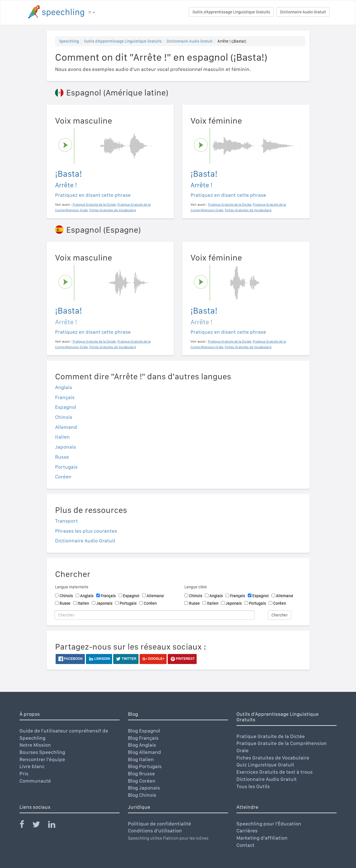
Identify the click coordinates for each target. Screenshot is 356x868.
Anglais (64, 387)
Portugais (66, 467)
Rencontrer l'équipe (42, 759)
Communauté (35, 781)
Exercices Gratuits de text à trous (275, 772)
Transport (66, 521)
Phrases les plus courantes (86, 531)
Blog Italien (141, 759)
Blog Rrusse (141, 774)
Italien (62, 437)
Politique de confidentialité (160, 824)
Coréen (63, 477)
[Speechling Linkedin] (55, 826)
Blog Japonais (144, 788)
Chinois (64, 417)
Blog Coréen (142, 781)
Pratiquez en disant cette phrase (93, 195)
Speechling (69, 41)
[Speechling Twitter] (40, 826)
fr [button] (92, 12)
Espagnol (66, 407)
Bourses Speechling (42, 752)
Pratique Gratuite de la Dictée (271, 736)
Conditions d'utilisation (155, 831)
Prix (24, 774)
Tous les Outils (253, 786)
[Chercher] (155, 615)
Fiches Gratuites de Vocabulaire (273, 758)
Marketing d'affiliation (262, 838)
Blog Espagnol (144, 731)
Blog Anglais (142, 745)
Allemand (66, 427)
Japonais (65, 447)
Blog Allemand (144, 752)
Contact (245, 845)
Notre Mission (35, 745)
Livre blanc (32, 766)
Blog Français (143, 738)
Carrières (247, 831)
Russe (62, 457)
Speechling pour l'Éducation (269, 824)
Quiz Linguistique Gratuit (265, 765)
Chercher (280, 615)
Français (65, 397)
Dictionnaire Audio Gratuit (303, 12)
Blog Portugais (145, 766)
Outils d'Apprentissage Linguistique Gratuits (231, 12)
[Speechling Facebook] (25, 826)
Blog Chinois (142, 795)
